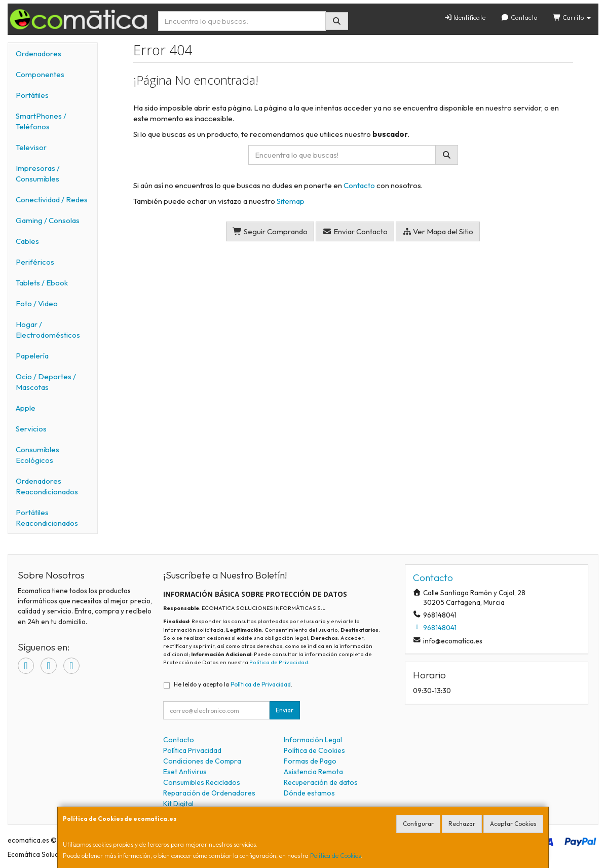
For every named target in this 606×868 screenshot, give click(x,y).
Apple (26, 408)
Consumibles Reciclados (202, 782)
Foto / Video (37, 303)
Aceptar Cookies (513, 824)
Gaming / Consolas (48, 220)
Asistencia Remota (313, 772)
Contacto (519, 17)
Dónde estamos (309, 793)
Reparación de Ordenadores (209, 793)
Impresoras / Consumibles (38, 173)
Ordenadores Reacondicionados (47, 486)
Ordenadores (39, 53)
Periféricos (35, 262)
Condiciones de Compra (202, 761)
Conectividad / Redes (52, 200)
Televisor (31, 147)
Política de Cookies (335, 856)
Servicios (31, 429)
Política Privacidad (192, 750)
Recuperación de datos (321, 782)
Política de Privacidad (279, 662)
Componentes (40, 74)
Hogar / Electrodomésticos (48, 330)
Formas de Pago (310, 761)
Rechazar (462, 824)
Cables (27, 241)
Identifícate (465, 17)
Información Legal (313, 740)
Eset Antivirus (185, 772)
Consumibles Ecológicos (37, 455)
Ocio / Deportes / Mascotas (46, 382)
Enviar (285, 710)
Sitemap (291, 201)
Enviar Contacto (355, 231)
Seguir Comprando (270, 231)
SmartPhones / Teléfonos (41, 121)
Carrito (572, 17)
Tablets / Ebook (42, 283)
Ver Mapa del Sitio (438, 231)
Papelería (32, 356)
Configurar (418, 824)
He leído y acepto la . (233, 684)
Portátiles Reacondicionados (47, 518)
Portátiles (32, 95)
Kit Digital (178, 804)
